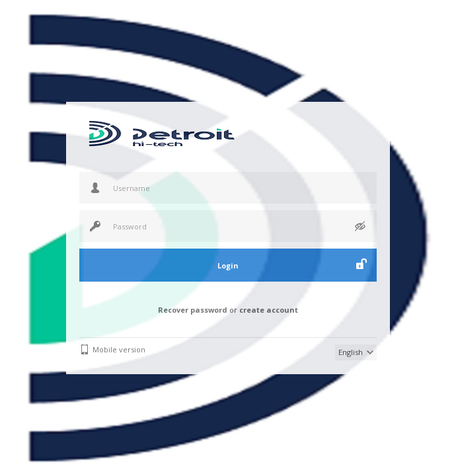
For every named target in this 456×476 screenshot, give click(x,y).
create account (269, 310)
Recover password (193, 310)
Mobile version (119, 349)
